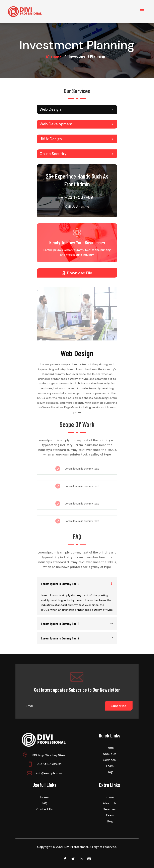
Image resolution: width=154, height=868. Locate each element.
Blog (110, 772)
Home (56, 57)
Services (109, 760)
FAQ (45, 804)
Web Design (50, 109)
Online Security (53, 154)
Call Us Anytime (77, 207)
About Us (110, 754)
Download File (80, 273)
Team (110, 766)
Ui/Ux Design (51, 139)
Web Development (56, 124)
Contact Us (45, 810)
